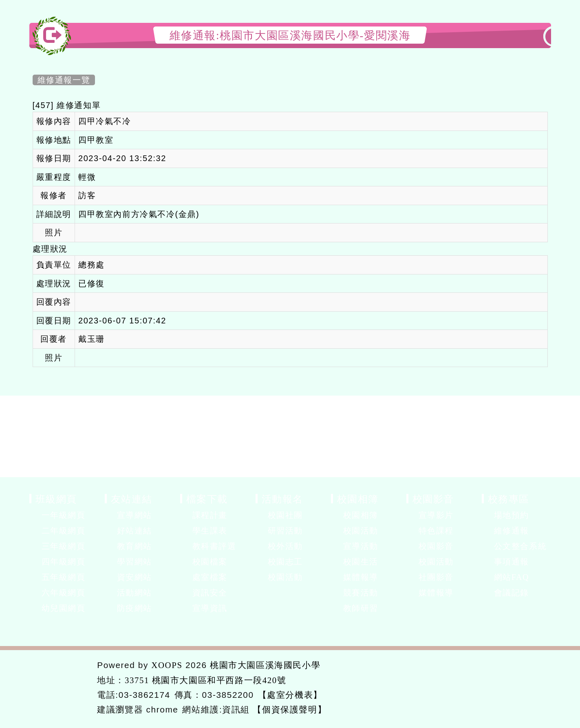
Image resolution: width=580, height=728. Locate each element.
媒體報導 (361, 577)
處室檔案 (210, 577)
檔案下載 (207, 499)
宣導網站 (135, 515)
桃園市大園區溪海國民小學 (265, 665)
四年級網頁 (64, 562)
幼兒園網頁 (64, 608)
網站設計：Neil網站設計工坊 (61, 688)
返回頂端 (522, 686)
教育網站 (135, 546)
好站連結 (135, 531)
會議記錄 (512, 593)
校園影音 (433, 499)
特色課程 (436, 531)
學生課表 (210, 531)
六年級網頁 (64, 593)
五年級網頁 (64, 577)
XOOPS (167, 665)
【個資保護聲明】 (290, 709)
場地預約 (512, 515)
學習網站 (135, 562)
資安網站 (135, 577)
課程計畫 (210, 515)
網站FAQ (512, 577)
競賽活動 (361, 593)
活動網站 (135, 593)
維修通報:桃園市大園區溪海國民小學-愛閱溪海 (290, 35)
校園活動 (285, 577)
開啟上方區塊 (538, 54)
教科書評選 (214, 546)
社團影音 (436, 577)
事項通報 (512, 562)
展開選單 (99, 516)
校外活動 (285, 546)
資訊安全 (210, 593)
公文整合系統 (520, 546)
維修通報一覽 (64, 80)
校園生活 (361, 562)
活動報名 (282, 499)
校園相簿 (358, 499)
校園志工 (285, 562)
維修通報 (512, 531)
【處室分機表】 (290, 695)
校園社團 (285, 515)
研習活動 (285, 531)
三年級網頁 (64, 546)
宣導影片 (436, 515)
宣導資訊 (210, 608)
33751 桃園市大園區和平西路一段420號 (205, 680)
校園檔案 (210, 562)
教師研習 (361, 608)
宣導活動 (361, 546)
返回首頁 (461, 686)
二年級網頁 (64, 531)
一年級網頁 (64, 515)
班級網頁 (56, 499)
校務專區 (509, 499)
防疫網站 (135, 608)
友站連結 (132, 499)
